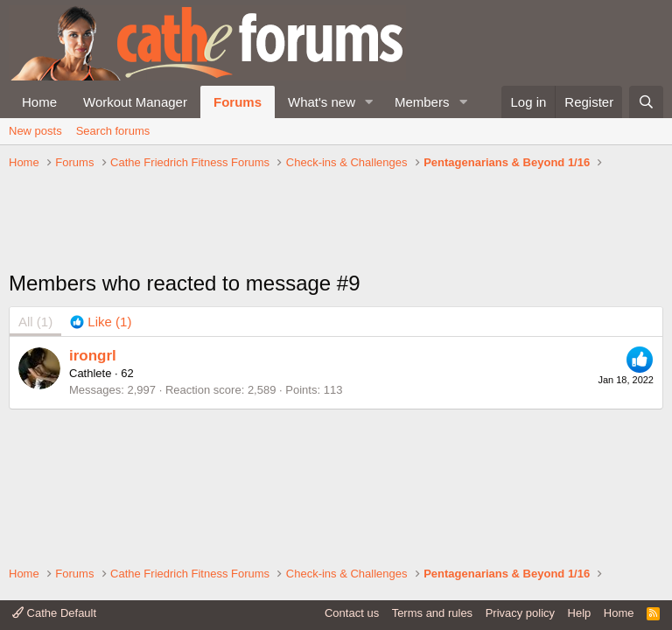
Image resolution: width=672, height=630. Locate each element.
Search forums (113, 131)
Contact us (352, 613)
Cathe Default (54, 613)
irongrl (93, 356)
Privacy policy (520, 613)
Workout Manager (135, 102)
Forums (238, 102)
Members (422, 102)
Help (580, 613)
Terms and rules (432, 613)
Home (39, 102)
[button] (369, 102)
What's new (322, 102)
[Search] (646, 102)
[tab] (101, 322)
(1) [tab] (35, 322)
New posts (35, 131)
